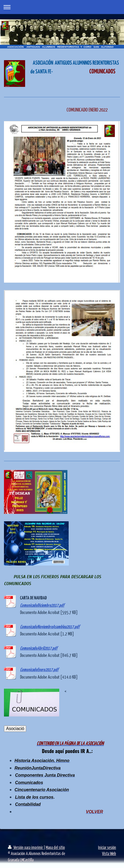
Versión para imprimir (26, 847)
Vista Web (109, 853)
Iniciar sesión (107, 847)
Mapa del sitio (55, 847)
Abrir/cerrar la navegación (62, 7)
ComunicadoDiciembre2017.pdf (42, 606)
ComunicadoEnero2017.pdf (39, 670)
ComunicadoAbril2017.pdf (39, 649)
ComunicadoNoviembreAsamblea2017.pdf (50, 627)
